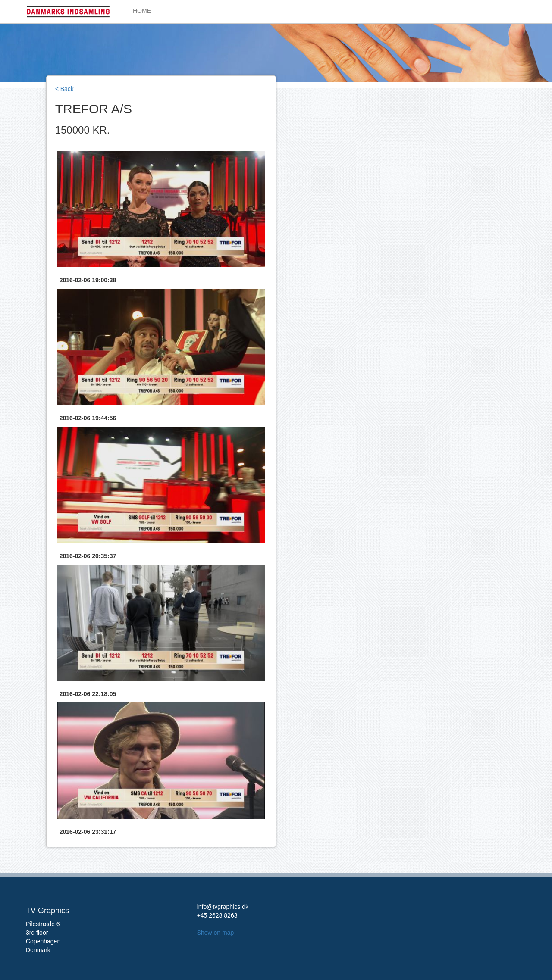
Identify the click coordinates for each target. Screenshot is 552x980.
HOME (142, 11)
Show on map (216, 933)
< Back (64, 89)
